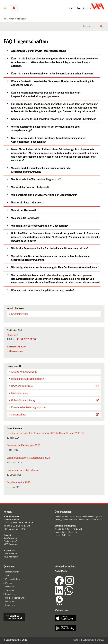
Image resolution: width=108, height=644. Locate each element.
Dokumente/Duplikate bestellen (28, 379)
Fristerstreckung (19, 393)
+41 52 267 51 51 (26, 523)
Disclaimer (10, 601)
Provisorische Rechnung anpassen (29, 407)
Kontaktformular (20, 314)
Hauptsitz (8, 535)
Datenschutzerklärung (15, 598)
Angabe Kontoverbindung (24, 372)
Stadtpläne (10, 590)
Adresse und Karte (17, 347)
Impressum (10, 605)
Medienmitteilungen (14, 579)
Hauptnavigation (5, 8)
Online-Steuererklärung (23, 400)
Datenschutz (88, 640)
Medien (9, 583)
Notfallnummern (12, 572)
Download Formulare (22, 386)
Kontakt (76, 640)
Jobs (7, 576)
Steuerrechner (19, 415)
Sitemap (100, 640)
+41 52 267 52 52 (26, 339)
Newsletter (10, 587)
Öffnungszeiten (16, 351)
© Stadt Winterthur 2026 (15, 640)
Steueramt (12, 335)
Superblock (10, 594)
